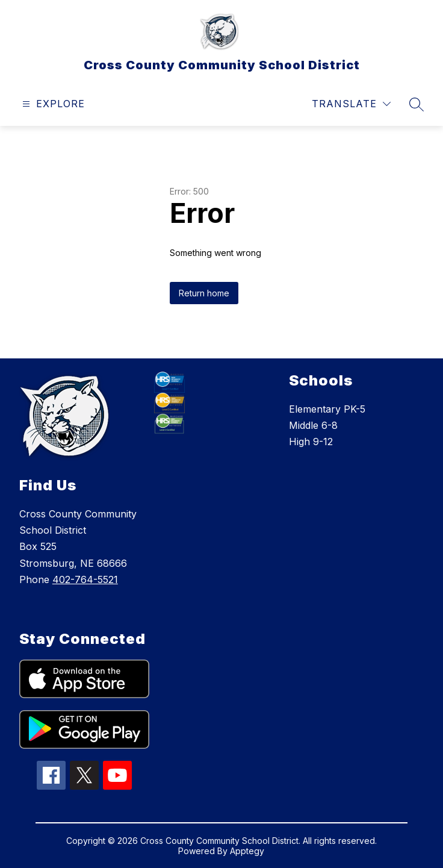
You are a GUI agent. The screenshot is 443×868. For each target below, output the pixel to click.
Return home (204, 293)
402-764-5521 (85, 579)
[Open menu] (52, 104)
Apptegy (247, 851)
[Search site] (417, 104)
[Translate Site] (351, 104)
